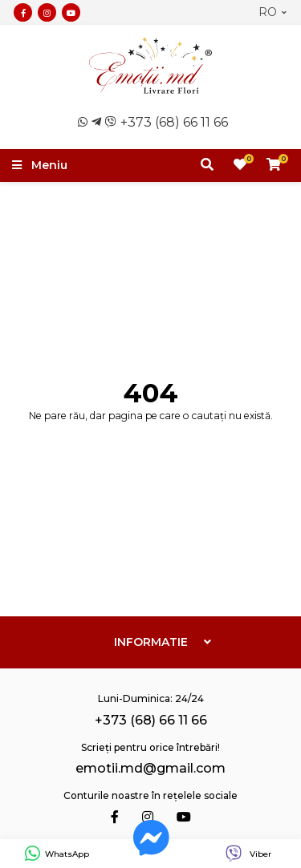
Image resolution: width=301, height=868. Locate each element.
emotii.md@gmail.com (150, 768)
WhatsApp (57, 854)
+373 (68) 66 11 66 (174, 122)
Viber (248, 854)
